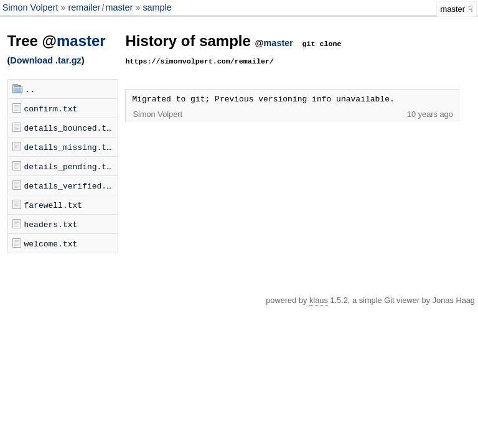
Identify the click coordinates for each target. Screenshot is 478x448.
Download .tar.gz (45, 60)
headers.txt (51, 224)
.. (30, 89)
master (119, 7)
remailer (84, 7)
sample (157, 7)
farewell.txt (54, 205)
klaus (319, 300)
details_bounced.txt (70, 128)
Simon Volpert (32, 7)
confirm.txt (51, 108)
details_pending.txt (70, 166)
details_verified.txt (71, 185)
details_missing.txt (70, 147)
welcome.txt (51, 243)
